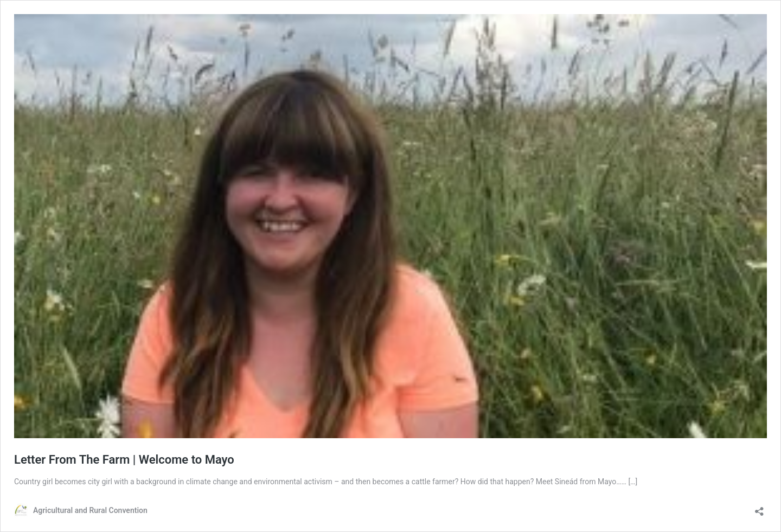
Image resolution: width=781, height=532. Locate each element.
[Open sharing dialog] (759, 508)
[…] (633, 482)
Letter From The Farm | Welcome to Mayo (124, 460)
